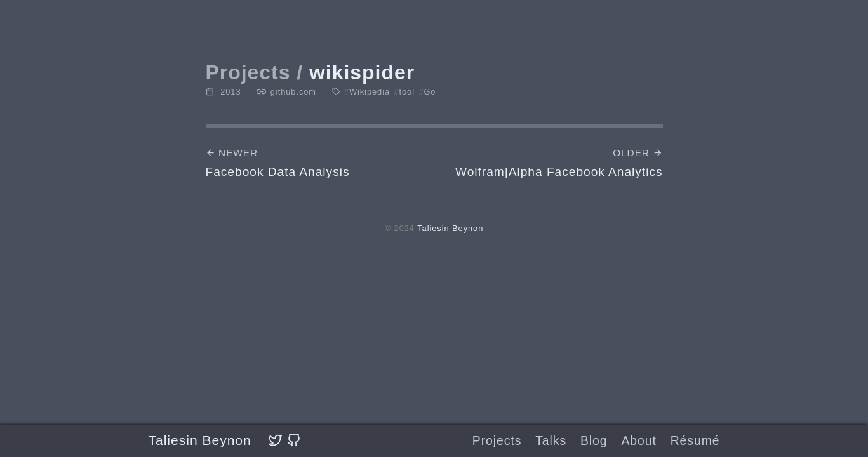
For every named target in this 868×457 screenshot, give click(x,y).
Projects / (255, 72)
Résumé (695, 440)
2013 (231, 92)
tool (404, 92)
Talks (551, 440)
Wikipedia (367, 92)
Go (427, 92)
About (638, 440)
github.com (293, 92)
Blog (594, 440)
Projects (497, 440)
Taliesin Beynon (200, 440)
